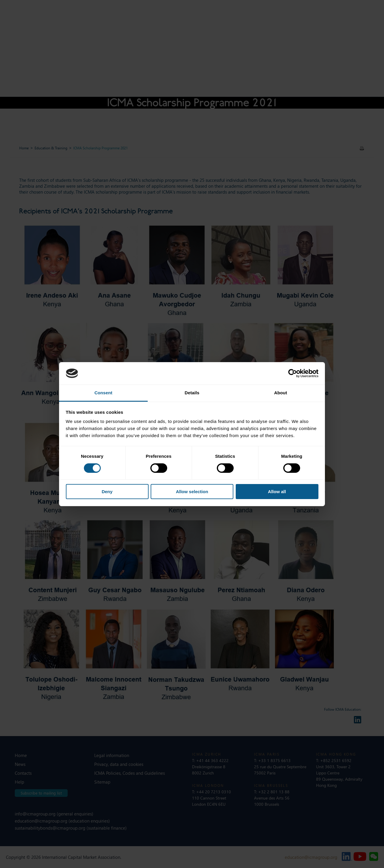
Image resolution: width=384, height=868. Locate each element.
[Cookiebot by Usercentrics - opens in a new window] (293, 373)
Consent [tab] (104, 393)
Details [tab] (192, 393)
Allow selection (192, 492)
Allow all (277, 492)
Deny (107, 492)
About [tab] (281, 393)
